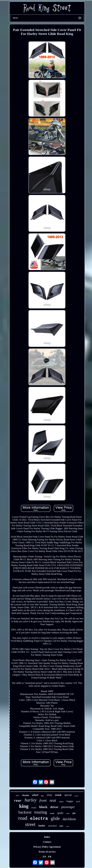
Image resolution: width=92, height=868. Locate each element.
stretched (52, 826)
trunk (58, 795)
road (23, 818)
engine (61, 802)
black (43, 807)
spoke (60, 813)
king (24, 806)
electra (39, 819)
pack (78, 801)
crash (52, 813)
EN (44, 857)
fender (42, 826)
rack (68, 813)
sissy (50, 795)
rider (68, 826)
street (30, 824)
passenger (68, 807)
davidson (69, 819)
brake (34, 808)
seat (53, 800)
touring (41, 812)
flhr (74, 813)
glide (55, 818)
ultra (17, 795)
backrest (25, 812)
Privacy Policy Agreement (47, 847)
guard (76, 796)
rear (18, 801)
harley (31, 800)
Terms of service (47, 852)
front (43, 800)
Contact (47, 842)
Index (47, 837)
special (68, 795)
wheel (35, 795)
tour (61, 826)
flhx (42, 796)
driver (54, 807)
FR (50, 857)
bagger (70, 801)
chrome (25, 795)
